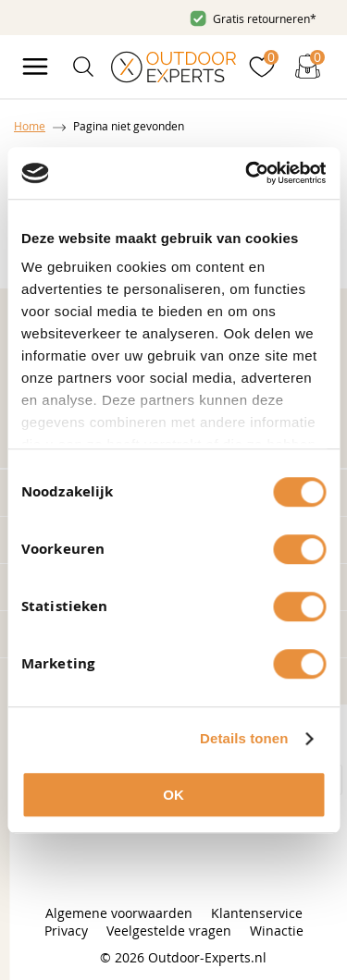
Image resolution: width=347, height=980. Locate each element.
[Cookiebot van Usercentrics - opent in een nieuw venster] (247, 173)
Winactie (277, 931)
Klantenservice (257, 913)
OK (173, 795)
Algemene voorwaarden (119, 913)
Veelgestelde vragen (169, 931)
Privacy (66, 931)
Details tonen (244, 738)
